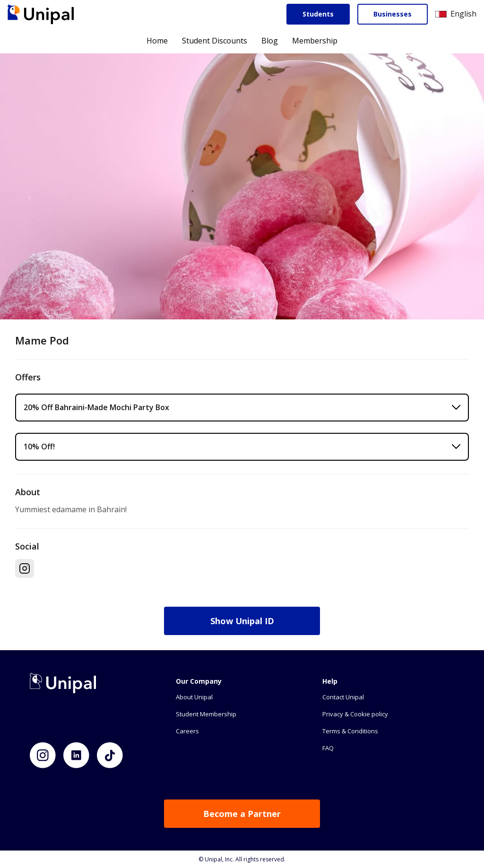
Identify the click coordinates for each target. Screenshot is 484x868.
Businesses (393, 14)
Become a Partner (242, 814)
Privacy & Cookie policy (355, 714)
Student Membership (206, 714)
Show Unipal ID (242, 621)
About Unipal (194, 697)
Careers (187, 731)
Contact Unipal (343, 697)
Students (318, 14)
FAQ (328, 748)
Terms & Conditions (350, 731)
